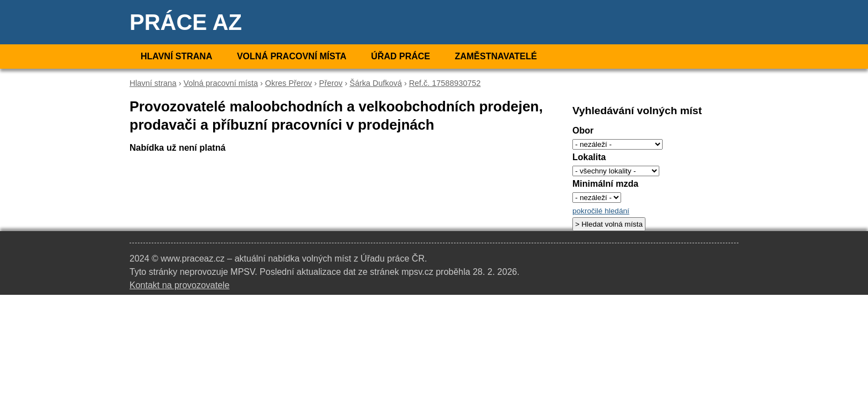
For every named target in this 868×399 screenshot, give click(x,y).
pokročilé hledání (601, 211)
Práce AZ (186, 22)
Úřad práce (401, 56)
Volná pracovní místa (292, 56)
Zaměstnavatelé (495, 56)
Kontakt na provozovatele (180, 285)
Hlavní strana (176, 56)
